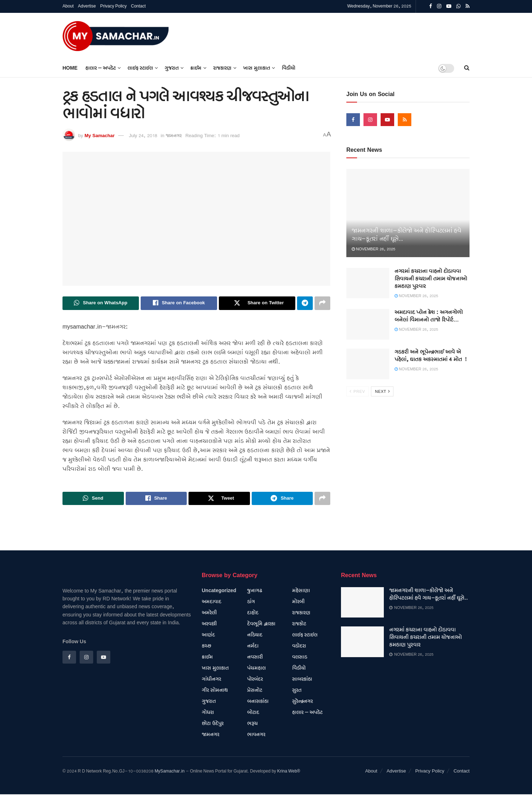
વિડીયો (288, 68)
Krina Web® (288, 772)
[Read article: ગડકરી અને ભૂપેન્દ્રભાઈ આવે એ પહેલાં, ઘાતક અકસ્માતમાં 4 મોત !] (368, 364)
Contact (138, 6)
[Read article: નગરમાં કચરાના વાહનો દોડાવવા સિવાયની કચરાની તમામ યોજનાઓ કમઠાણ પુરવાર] (368, 283)
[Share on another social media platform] (322, 303)
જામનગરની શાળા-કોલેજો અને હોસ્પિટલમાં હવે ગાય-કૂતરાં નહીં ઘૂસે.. (428, 595)
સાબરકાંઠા (302, 680)
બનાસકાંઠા (258, 702)
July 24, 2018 (143, 136)
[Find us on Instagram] (370, 120)
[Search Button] (467, 68)
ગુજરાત (172, 68)
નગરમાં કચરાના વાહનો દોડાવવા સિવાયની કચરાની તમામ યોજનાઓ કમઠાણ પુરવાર (431, 279)
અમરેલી (209, 613)
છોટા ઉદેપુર (213, 724)
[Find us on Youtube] (387, 120)
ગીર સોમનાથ (215, 691)
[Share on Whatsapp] (101, 303)
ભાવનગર (256, 735)
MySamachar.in (170, 772)
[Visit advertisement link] (469, 36)
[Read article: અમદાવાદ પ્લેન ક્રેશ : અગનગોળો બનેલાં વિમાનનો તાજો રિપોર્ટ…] (368, 324)
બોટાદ (253, 713)
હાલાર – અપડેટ (101, 68)
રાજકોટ (299, 624)
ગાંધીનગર (211, 680)
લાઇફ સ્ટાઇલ (140, 68)
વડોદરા (299, 646)
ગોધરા (208, 713)
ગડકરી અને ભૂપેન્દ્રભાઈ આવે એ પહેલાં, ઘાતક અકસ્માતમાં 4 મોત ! (431, 356)
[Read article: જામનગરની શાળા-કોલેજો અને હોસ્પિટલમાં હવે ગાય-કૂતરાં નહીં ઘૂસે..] (408, 213)
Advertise (87, 6)
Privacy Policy (113, 6)
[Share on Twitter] (257, 303)
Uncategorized (219, 591)
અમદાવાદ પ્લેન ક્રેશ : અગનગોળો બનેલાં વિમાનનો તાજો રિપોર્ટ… (429, 316)
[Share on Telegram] (305, 303)
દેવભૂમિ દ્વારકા (261, 624)
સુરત (297, 691)
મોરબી (298, 602)
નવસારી (255, 657)
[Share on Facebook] (179, 303)
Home (70, 68)
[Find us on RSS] (405, 120)
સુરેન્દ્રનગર (302, 702)
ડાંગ (251, 602)
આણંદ (208, 635)
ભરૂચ (252, 724)
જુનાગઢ (255, 591)
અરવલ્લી (209, 624)
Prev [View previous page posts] (357, 392)
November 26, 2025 (373, 249)
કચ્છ (206, 646)
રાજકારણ (222, 68)
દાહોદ (253, 613)
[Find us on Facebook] (353, 120)
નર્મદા (253, 646)
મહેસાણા (301, 591)
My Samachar (100, 136)
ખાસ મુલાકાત (257, 68)
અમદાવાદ (212, 602)
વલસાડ (300, 657)
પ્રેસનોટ (255, 691)
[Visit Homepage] (116, 36)
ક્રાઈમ (196, 68)
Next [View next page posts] (383, 392)
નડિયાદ (255, 635)
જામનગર (174, 136)
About (68, 6)
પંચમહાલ (256, 669)
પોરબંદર (255, 680)
